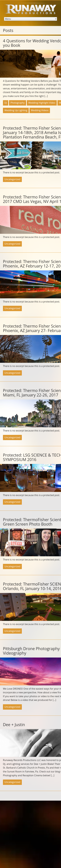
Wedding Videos (40, 110)
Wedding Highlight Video (42, 103)
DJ (6, 103)
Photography (18, 103)
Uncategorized (12, 179)
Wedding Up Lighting (16, 110)
